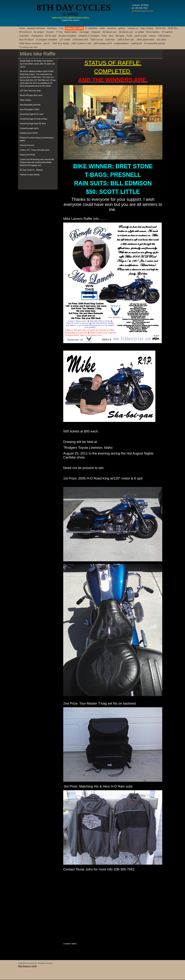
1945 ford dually (61, 43)
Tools (102, 28)
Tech (111, 36)
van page (84, 32)
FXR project (39, 32)
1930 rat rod (97, 40)
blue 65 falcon (26, 40)
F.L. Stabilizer (91, 28)
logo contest (147, 28)
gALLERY (122, 28)
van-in (47, 43)
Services (112, 28)
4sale (129, 36)
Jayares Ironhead (36, 28)
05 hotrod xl (25, 32)
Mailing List (136, 43)
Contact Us (133, 28)
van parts (161, 40)
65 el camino (153, 32)
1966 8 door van (126, 40)
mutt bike (24, 36)
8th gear (120, 36)
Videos (152, 36)
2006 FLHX (173, 28)
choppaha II (37, 36)
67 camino (167, 32)
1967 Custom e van (81, 43)
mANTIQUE (52, 28)
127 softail (65, 40)
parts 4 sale (141, 36)
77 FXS (59, 32)
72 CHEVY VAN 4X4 (28, 47)
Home (22, 28)
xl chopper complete (47, 40)
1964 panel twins (145, 40)
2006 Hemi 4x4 (80, 40)
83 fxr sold (51, 36)
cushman (110, 40)
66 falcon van (126, 32)
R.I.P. (61, 28)
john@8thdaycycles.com (143, 11)
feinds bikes (71, 32)
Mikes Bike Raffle (74, 28)
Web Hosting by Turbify (27, 966)
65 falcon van (110, 32)
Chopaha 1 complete (89, 36)
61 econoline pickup (155, 43)
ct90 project (164, 36)
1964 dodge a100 (103, 43)
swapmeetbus (121, 43)
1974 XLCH (161, 28)
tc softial (139, 32)
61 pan (50, 32)
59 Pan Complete (67, 36)
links (104, 36)
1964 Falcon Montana (30, 43)
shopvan (96, 32)
